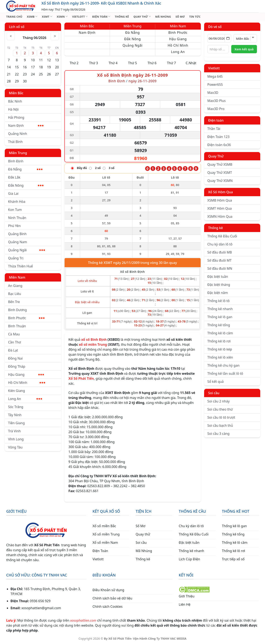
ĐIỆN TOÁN (101, 16)
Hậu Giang (26, 375)
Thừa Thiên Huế (20, 266)
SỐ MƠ (180, 17)
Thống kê (216, 228)
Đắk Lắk (14, 177)
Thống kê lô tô (219, 301)
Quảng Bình (17, 234)
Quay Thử (216, 156)
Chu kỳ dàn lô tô (220, 244)
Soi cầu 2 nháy (219, 401)
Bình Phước (26, 318)
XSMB (32, 16)
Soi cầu (214, 393)
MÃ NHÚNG (163, 17)
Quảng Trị (16, 258)
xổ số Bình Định (94, 340)
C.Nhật (191, 63)
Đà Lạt (13, 350)
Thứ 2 (74, 63)
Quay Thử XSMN (220, 181)
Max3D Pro (216, 109)
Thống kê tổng (219, 325)
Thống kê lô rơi (219, 341)
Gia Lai (13, 193)
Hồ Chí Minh (27, 383)
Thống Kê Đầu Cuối (222, 236)
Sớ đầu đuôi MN (220, 268)
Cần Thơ (14, 342)
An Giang (15, 286)
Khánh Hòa (17, 202)
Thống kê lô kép (220, 349)
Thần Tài (214, 129)
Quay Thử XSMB (220, 164)
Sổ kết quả (216, 382)
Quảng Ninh (17, 134)
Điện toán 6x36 (219, 145)
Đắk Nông (26, 185)
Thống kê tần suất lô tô (225, 373)
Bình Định (16, 161)
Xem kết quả (244, 49)
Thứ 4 (113, 63)
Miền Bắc (16, 93)
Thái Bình (15, 142)
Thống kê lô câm (220, 333)
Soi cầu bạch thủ (220, 425)
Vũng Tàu (15, 447)
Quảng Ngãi (26, 250)
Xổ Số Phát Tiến (81, 378)
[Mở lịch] (228, 38)
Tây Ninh (15, 415)
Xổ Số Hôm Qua (221, 192)
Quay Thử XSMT (220, 173)
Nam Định (26, 126)
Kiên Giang (17, 391)
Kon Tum (15, 210)
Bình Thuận (17, 326)
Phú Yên (14, 226)
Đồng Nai (15, 358)
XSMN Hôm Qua (220, 216)
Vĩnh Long (16, 439)
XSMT (47, 16)
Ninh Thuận (17, 218)
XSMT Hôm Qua (220, 208)
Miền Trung (18, 153)
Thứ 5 (133, 63)
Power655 (215, 85)
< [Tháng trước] (11, 36)
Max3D (213, 93)
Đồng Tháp (17, 366)
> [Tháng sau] (55, 36)
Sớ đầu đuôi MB (220, 252)
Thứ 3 (93, 63)
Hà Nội (13, 109)
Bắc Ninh (15, 101)
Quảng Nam (17, 242)
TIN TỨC (195, 17)
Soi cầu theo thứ (220, 409)
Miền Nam (17, 277)
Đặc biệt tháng (219, 285)
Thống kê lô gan (220, 317)
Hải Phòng (16, 117)
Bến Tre (14, 302)
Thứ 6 (152, 63)
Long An (25, 399)
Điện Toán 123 (219, 137)
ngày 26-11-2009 (143, 81)
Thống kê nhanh (220, 309)
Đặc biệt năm (218, 293)
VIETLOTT (80, 16)
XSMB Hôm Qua (220, 200)
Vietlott (214, 68)
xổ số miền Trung (93, 344)
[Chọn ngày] (219, 38)
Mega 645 (215, 76)
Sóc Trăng (16, 407)
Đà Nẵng (25, 169)
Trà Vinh (14, 431)
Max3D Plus (217, 101)
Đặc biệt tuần (218, 277)
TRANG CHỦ (14, 17)
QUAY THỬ (142, 16)
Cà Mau (14, 334)
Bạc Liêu (15, 294)
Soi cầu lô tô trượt (221, 417)
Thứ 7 (172, 63)
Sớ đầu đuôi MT (220, 260)
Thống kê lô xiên (220, 357)
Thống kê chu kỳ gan (223, 365)
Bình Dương (17, 310)
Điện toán (216, 120)
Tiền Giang (16, 423)
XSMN (62, 16)
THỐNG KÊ (122, 17)
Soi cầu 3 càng (219, 434)
